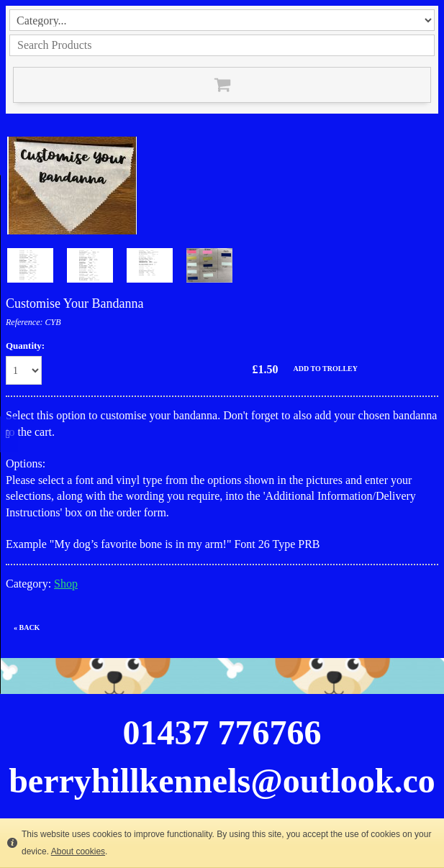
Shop (66, 584)
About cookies (78, 851)
